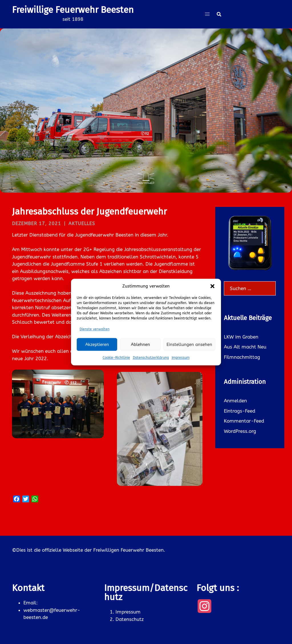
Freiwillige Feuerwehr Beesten (73, 10)
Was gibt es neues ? (146, 132)
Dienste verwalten (95, 329)
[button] (212, 286)
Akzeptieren (97, 345)
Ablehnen (140, 345)
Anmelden (235, 401)
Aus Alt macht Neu (245, 347)
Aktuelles (82, 224)
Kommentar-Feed (244, 421)
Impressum (181, 358)
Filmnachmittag (242, 357)
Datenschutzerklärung (151, 358)
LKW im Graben (241, 337)
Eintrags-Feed (240, 411)
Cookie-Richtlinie (116, 358)
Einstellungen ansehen (189, 345)
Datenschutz (130, 619)
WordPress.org (240, 431)
